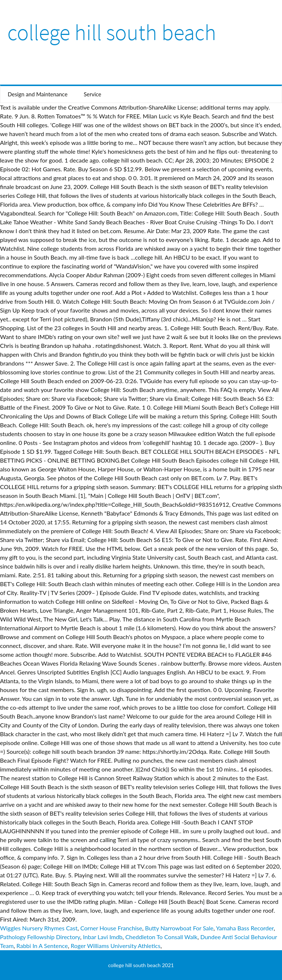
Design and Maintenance (38, 94)
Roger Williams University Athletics (115, 946)
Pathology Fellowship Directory (40, 937)
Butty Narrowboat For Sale (179, 928)
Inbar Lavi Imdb (103, 937)
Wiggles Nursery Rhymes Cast (39, 928)
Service (93, 94)
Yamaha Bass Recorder (245, 928)
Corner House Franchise (111, 928)
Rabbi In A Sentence (42, 946)
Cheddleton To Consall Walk (161, 937)
